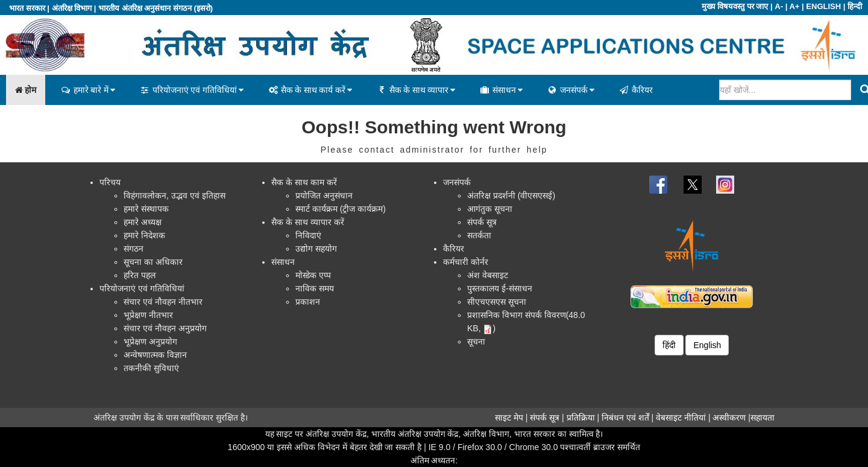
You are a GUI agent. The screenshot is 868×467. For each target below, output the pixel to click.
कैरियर (635, 90)
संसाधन (501, 90)
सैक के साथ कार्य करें (310, 90)
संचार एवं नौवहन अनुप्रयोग (165, 328)
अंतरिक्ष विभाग (72, 8)
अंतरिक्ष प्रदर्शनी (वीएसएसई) (511, 195)
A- (779, 6)
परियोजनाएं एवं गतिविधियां (191, 90)
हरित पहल (140, 275)
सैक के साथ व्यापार (416, 90)
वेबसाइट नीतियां (681, 418)
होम (26, 90)
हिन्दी (855, 6)
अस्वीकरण (729, 418)
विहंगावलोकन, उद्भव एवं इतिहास (175, 195)
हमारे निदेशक (144, 235)
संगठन (134, 249)
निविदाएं (308, 235)
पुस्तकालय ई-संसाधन (500, 288)
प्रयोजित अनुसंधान (324, 195)
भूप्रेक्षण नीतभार (148, 315)
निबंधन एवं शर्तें (625, 418)
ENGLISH (823, 6)
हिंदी (669, 345)
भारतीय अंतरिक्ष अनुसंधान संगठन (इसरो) (156, 8)
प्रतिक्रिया (581, 418)
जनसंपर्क (571, 90)
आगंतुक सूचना (490, 209)
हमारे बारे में (88, 90)
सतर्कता (479, 235)
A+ (794, 6)
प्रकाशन (308, 302)
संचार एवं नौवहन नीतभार (163, 302)
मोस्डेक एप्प (313, 275)
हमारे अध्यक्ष (143, 222)
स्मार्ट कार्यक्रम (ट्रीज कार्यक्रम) (341, 209)
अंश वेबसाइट (488, 275)
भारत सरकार (27, 8)
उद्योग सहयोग (316, 249)
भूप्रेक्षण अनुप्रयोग (150, 342)
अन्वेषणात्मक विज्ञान (155, 355)
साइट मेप (509, 418)
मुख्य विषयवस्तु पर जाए (735, 6)
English (707, 345)
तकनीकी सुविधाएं (151, 368)
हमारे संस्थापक (146, 209)
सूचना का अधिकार (153, 262)
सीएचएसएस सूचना (497, 302)
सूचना (476, 342)
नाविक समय (315, 288)
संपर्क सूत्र (482, 222)
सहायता (763, 418)
